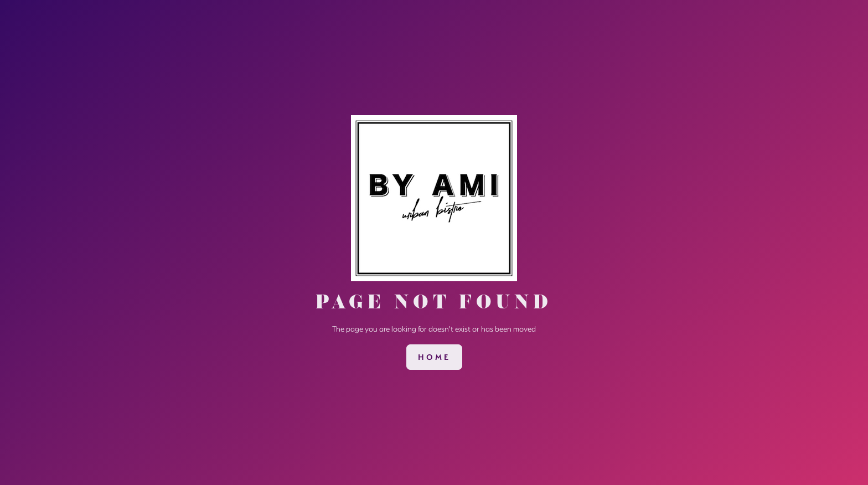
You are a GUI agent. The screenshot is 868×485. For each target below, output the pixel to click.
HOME (434, 357)
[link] (434, 357)
